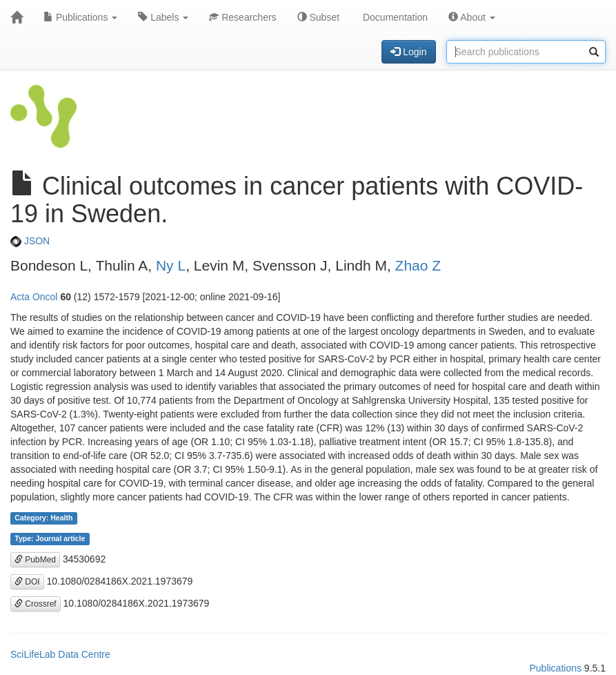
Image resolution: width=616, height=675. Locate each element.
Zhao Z (418, 265)
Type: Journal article (50, 539)
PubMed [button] (35, 560)
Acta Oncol (34, 297)
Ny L (171, 265)
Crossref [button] (36, 604)
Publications (80, 17)
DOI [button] (27, 582)
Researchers (242, 17)
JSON (30, 241)
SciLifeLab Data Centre (60, 654)
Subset (318, 17)
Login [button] (408, 52)
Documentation (394, 17)
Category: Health (43, 518)
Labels (163, 17)
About (472, 17)
